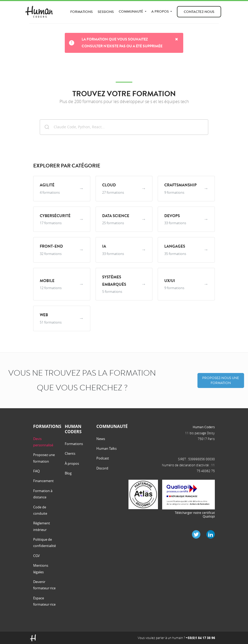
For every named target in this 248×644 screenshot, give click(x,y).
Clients (70, 453)
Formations (81, 12)
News (101, 439)
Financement (43, 481)
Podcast (103, 458)
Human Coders (204, 427)
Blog (68, 473)
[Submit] (47, 126)
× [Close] (177, 39)
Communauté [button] (131, 11)
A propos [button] (160, 11)
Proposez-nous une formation (221, 380)
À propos (72, 463)
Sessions (106, 12)
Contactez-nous (199, 12)
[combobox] (124, 127)
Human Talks (106, 448)
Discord (102, 468)
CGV (36, 556)
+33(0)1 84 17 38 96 (200, 638)
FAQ (36, 471)
